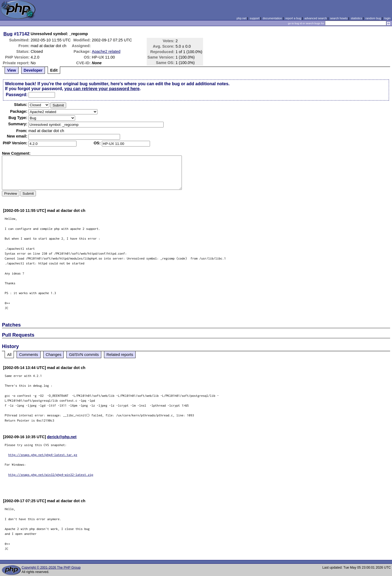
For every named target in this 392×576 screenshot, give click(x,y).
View (12, 70)
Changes (54, 355)
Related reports (120, 355)
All (9, 355)
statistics (356, 18)
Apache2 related (106, 51)
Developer (33, 70)
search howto (339, 18)
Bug (8, 34)
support (255, 18)
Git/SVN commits (84, 355)
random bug (373, 18)
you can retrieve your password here (102, 89)
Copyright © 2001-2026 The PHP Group (51, 568)
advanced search (316, 18)
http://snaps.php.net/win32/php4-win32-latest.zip (51, 475)
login (388, 18)
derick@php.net (62, 437)
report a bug (293, 18)
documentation (272, 18)
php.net (241, 18)
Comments (29, 355)
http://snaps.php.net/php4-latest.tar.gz (43, 455)
